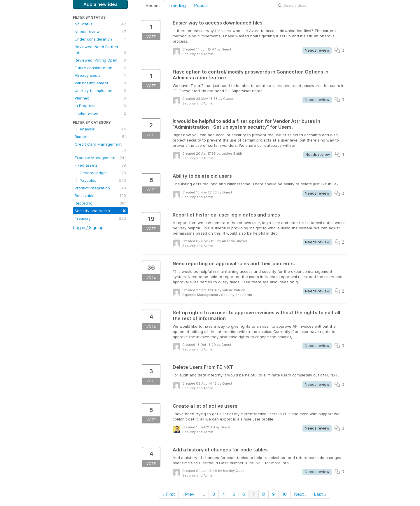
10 (284, 494)
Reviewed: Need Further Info (100, 50)
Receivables (100, 196)
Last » (320, 494)
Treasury (100, 218)
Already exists (100, 75)
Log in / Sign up (88, 227)
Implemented (100, 113)
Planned (100, 98)
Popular (202, 5)
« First (169, 494)
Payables (100, 180)
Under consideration (100, 39)
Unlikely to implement (100, 90)
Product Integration (100, 188)
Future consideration (100, 68)
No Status (100, 24)
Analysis (100, 129)
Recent (153, 5)
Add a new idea (100, 4)
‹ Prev (188, 494)
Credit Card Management (100, 147)
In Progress (100, 106)
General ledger (100, 173)
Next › (300, 494)
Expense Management (100, 158)
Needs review (100, 32)
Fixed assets (100, 165)
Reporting (100, 203)
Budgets (100, 137)
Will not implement (100, 83)
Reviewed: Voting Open (100, 60)
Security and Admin (100, 210)
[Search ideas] (311, 6)
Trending (177, 5)
